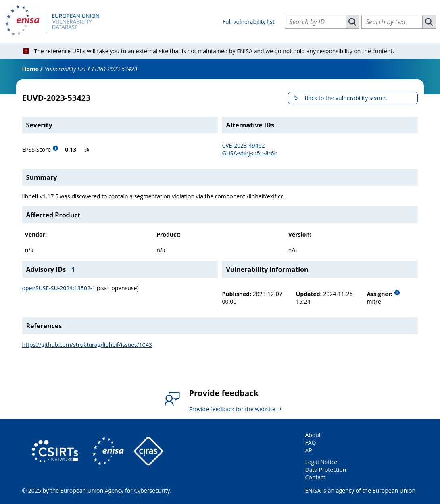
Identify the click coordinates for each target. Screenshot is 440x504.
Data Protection (325, 470)
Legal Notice (321, 462)
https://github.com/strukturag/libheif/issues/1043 (87, 345)
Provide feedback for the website (232, 409)
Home (30, 69)
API (309, 450)
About (313, 435)
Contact (315, 477)
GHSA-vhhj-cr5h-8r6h (250, 153)
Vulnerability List (65, 69)
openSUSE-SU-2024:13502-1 (59, 288)
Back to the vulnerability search (346, 98)
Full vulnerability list (249, 22)
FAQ (310, 443)
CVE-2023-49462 (243, 145)
